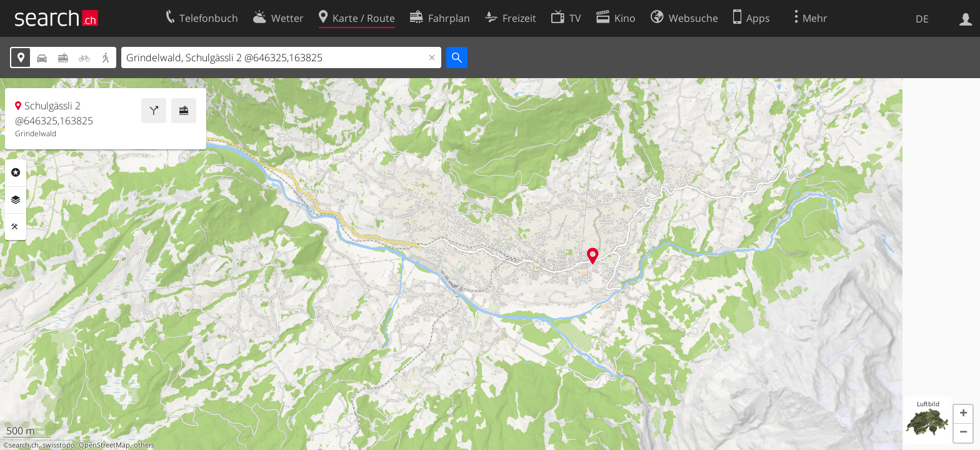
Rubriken (16, 172)
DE (922, 19)
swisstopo (59, 445)
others (144, 445)
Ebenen (16, 200)
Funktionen (16, 227)
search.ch (24, 445)
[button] (963, 414)
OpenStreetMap (104, 445)
